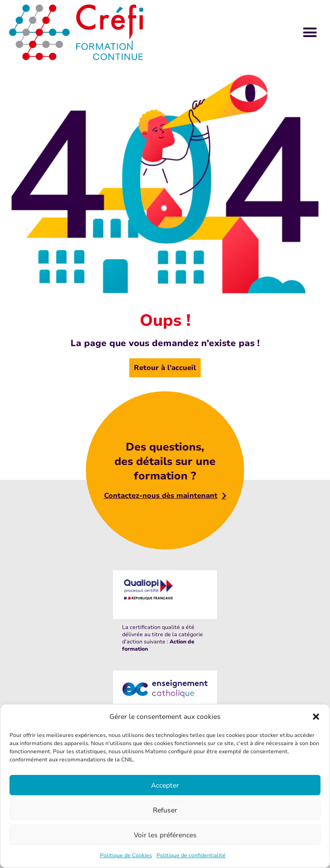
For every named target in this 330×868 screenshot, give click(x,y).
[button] (316, 717)
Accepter (165, 785)
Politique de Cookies (126, 855)
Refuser (165, 810)
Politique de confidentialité (191, 855)
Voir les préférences (165, 835)
